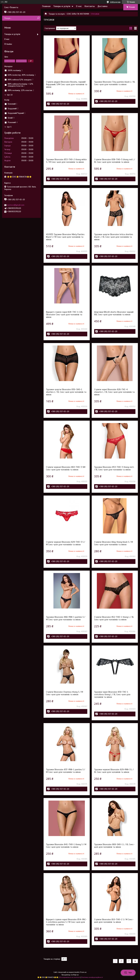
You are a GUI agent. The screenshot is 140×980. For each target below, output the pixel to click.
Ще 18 (10, 95)
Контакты (90, 6)
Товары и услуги (62, 6)
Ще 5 (9, 127)
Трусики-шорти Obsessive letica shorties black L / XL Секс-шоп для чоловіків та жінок (114, 237)
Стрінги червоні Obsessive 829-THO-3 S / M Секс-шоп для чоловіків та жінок (65, 543)
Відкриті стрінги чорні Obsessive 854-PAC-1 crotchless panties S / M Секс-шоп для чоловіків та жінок (66, 922)
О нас (79, 6)
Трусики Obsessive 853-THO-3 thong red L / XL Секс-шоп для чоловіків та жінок (114, 468)
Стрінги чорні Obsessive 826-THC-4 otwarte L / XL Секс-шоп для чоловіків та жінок (114, 392)
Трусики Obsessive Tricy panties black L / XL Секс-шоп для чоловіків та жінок (115, 83)
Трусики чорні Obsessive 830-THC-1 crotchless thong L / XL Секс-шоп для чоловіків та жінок (112, 694)
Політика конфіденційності (92, 977)
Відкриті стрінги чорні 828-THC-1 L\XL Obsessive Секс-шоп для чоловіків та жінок (64, 315)
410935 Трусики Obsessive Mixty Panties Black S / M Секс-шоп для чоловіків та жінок (65, 237)
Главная (46, 6)
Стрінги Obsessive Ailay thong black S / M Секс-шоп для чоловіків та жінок (113, 543)
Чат (128, 973)
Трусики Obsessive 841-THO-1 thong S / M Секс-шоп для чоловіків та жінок (66, 846)
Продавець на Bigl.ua (70, 975)
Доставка (102, 6)
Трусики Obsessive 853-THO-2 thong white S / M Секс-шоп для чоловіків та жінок (66, 161)
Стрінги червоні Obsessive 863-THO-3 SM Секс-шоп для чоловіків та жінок (66, 468)
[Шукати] (38, 18)
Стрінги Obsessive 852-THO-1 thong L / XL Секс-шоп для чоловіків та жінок (114, 618)
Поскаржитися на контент (70, 977)
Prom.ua (83, 972)
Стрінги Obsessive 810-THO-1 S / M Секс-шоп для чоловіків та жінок (114, 921)
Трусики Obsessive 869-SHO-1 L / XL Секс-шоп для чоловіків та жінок (114, 846)
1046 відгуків (115, 2)
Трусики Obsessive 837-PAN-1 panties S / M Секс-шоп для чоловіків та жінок (65, 771)
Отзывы (8, 44)
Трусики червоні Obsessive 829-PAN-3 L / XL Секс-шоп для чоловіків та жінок (114, 771)
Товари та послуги (57, 14)
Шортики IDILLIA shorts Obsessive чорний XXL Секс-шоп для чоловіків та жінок (114, 313)
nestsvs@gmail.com (16, 205)
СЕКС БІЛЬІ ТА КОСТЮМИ (78, 14)
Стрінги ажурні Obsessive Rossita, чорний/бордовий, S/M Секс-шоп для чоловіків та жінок (67, 84)
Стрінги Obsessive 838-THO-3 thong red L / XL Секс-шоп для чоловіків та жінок (115, 161)
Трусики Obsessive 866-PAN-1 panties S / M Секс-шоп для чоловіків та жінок (66, 618)
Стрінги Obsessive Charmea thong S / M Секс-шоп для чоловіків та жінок (64, 693)
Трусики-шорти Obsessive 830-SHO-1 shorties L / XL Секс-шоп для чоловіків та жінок (66, 392)
